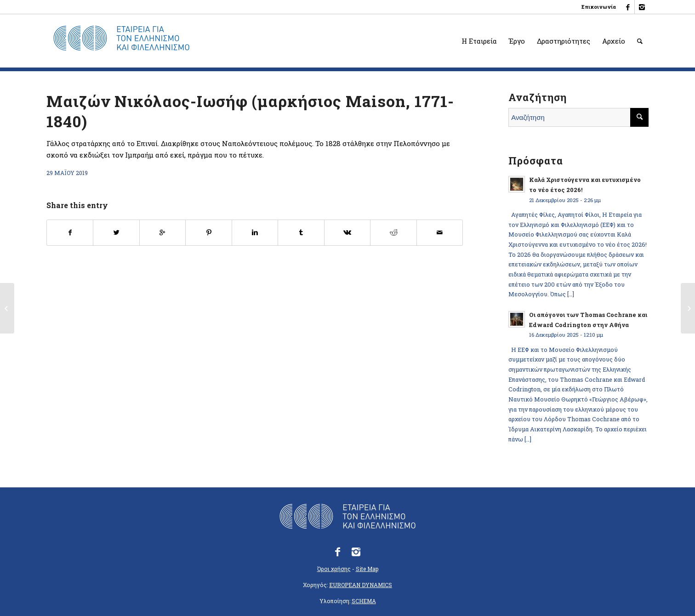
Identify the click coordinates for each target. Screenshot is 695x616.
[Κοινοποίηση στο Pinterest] (208, 233)
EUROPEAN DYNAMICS (361, 585)
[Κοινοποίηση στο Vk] (347, 233)
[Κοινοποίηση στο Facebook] (70, 233)
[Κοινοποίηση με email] (440, 233)
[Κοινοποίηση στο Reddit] (393, 233)
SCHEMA (364, 601)
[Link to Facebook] (628, 7)
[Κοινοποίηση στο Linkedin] (255, 233)
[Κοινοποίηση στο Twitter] (116, 233)
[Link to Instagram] (642, 7)
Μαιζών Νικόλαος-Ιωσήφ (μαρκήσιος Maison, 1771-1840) (250, 111)
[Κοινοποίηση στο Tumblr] (301, 233)
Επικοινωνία (599, 7)
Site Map (367, 569)
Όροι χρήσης (334, 569)
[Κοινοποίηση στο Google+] (162, 233)
